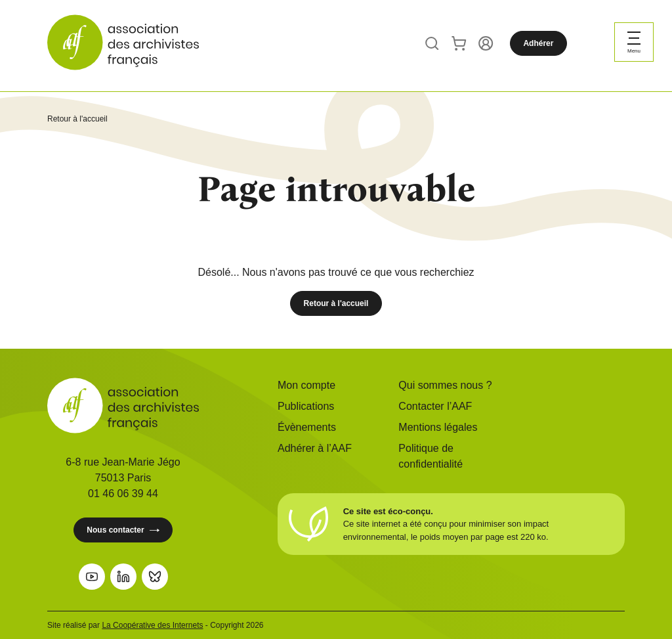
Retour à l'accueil (77, 119)
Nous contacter (123, 530)
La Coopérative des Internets (152, 625)
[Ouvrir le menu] (634, 42)
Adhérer (538, 43)
